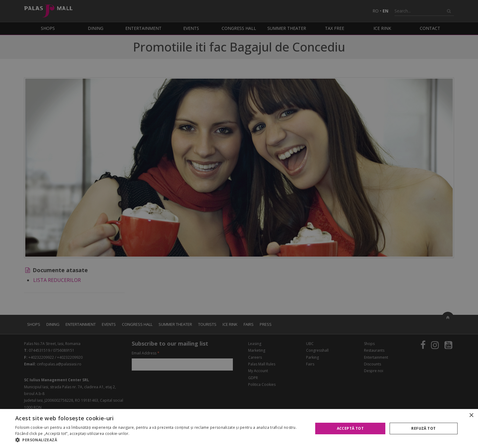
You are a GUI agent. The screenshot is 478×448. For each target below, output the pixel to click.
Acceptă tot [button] (350, 428)
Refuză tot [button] (423, 428)
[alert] (239, 224)
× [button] (471, 416)
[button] (160, 440)
